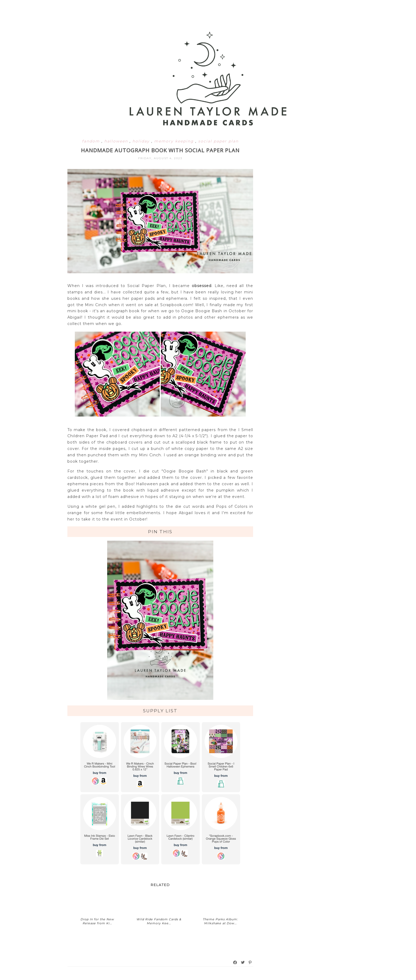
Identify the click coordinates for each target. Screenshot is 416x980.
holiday (142, 141)
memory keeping (175, 141)
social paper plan (218, 141)
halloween (117, 141)
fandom (92, 141)
